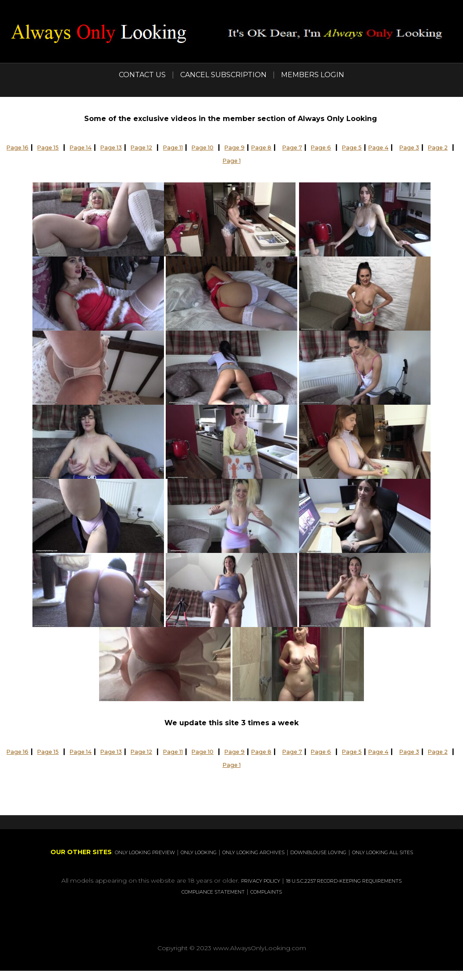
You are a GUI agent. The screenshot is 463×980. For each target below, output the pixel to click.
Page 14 (96, 147)
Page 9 (280, 147)
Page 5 (418, 147)
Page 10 (243, 147)
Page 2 (239, 160)
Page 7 (348, 147)
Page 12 (169, 147)
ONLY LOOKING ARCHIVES (309, 852)
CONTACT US (142, 75)
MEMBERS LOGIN (313, 75)
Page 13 (133, 147)
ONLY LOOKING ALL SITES (247, 862)
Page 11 (207, 147)
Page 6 (382, 147)
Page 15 (58, 147)
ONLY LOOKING (235, 852)
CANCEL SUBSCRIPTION (223, 75)
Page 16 (22, 147)
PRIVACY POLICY (267, 891)
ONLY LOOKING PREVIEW (162, 852)
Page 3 (205, 160)
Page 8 (312, 147)
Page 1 (274, 160)
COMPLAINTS (305, 901)
